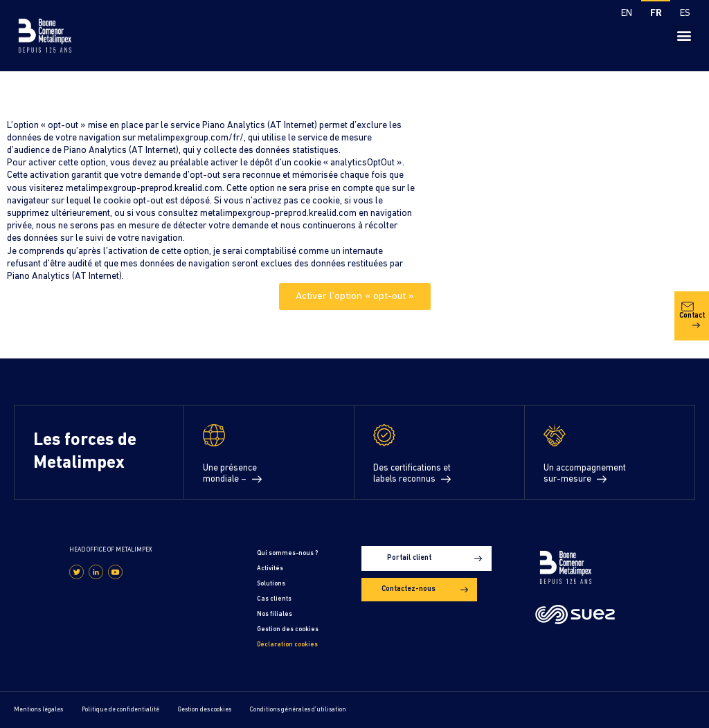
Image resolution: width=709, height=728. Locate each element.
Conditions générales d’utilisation (298, 710)
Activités (270, 568)
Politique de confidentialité (120, 710)
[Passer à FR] (656, 15)
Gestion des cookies (288, 629)
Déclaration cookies (287, 645)
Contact (692, 315)
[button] (684, 36)
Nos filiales (275, 614)
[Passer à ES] (685, 15)
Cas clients (274, 599)
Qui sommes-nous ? (287, 553)
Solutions (271, 584)
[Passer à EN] (627, 15)
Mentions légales (38, 710)
